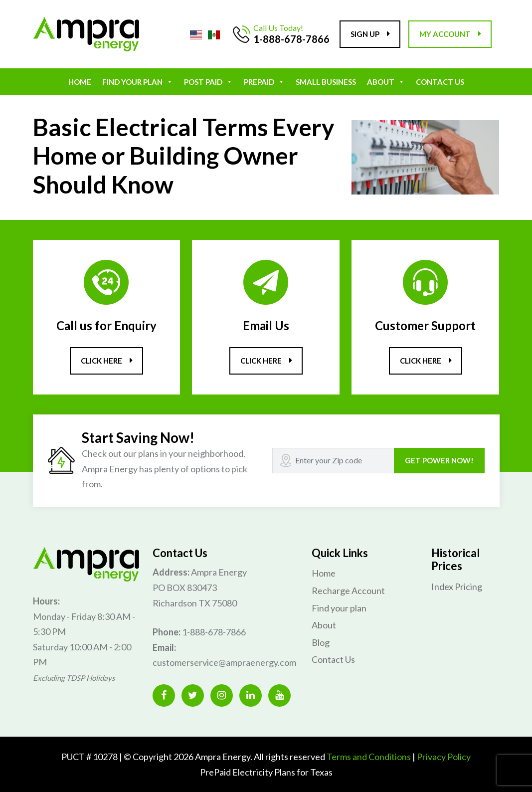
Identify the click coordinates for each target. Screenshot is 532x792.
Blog (321, 642)
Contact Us (440, 82)
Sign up (365, 34)
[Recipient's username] (333, 461)
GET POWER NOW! (439, 460)
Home (80, 82)
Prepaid (264, 82)
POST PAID (208, 82)
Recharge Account (348, 591)
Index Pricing (457, 587)
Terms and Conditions (369, 757)
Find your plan (138, 82)
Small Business (326, 82)
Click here (101, 361)
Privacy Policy (444, 757)
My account (445, 34)
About (386, 82)
